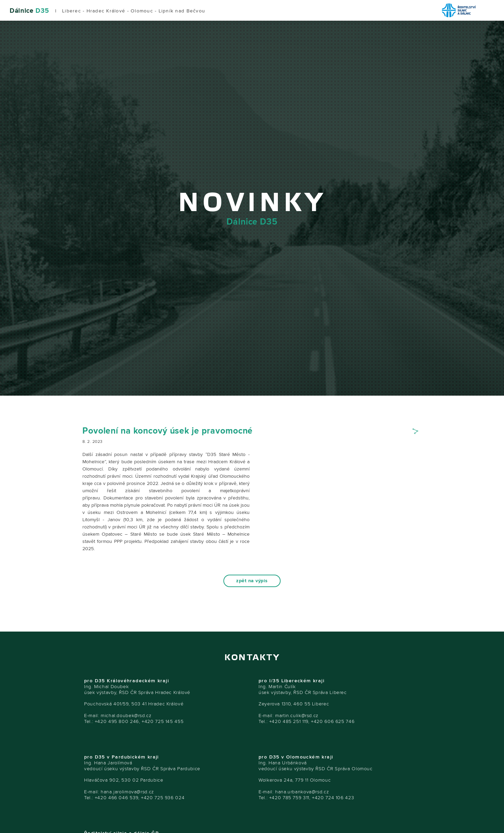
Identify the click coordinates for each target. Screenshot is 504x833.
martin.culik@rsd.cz (297, 716)
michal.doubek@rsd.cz (126, 716)
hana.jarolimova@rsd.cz (127, 792)
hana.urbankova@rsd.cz (302, 792)
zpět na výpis (252, 581)
